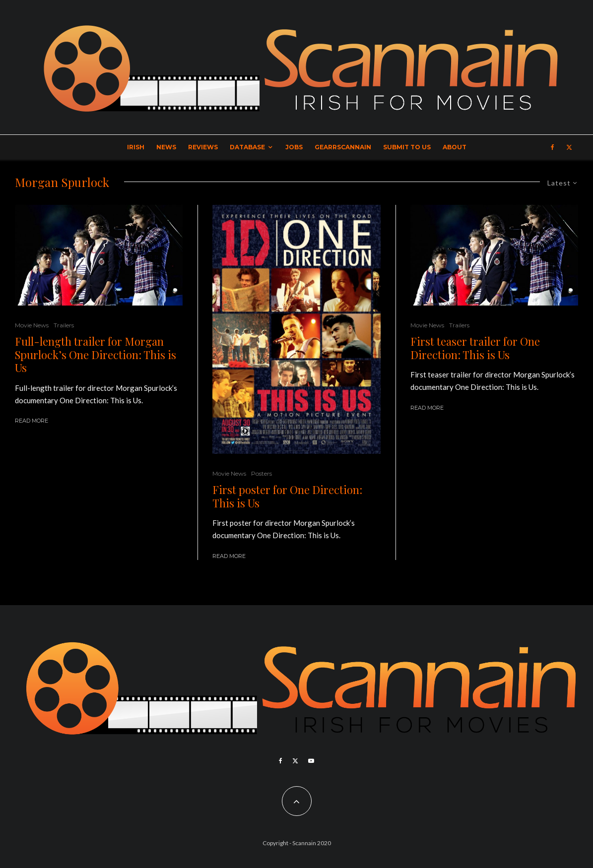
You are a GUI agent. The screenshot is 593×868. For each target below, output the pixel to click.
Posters (262, 473)
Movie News (32, 325)
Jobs (294, 147)
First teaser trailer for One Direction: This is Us (475, 348)
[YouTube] (311, 761)
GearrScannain (343, 147)
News (166, 147)
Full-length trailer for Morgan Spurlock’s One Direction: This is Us (96, 354)
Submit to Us (407, 147)
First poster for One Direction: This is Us (287, 496)
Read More (32, 421)
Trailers (64, 325)
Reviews (203, 147)
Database (247, 147)
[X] (569, 147)
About (455, 147)
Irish (136, 147)
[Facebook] (553, 147)
